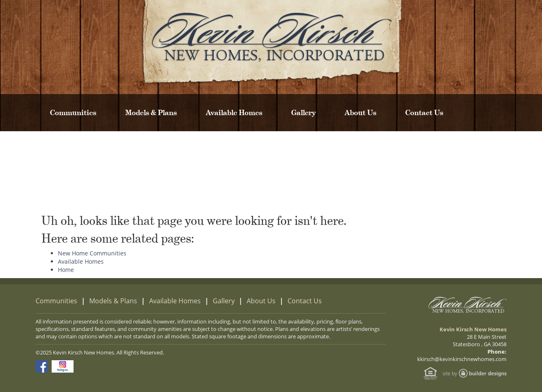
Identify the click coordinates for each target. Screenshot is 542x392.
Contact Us (424, 113)
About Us (360, 113)
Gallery (303, 113)
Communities (73, 113)
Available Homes (234, 113)
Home (66, 270)
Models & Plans (151, 113)
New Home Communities (92, 253)
